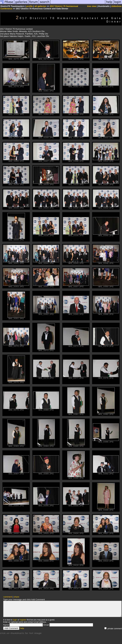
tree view (92, 6)
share (17, 597)
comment (8, 597)
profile (30, 6)
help (22, 628)
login (15, 620)
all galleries (40, 6)
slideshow (116, 6)
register (23, 620)
